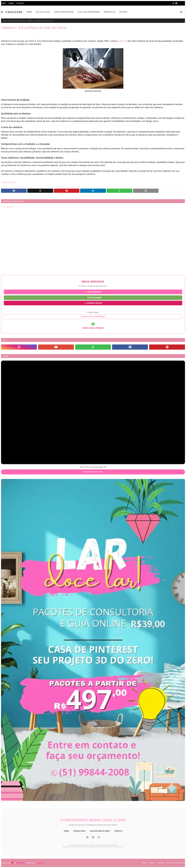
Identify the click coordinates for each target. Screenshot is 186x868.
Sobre (11, 3)
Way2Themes (20, 863)
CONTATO (118, 831)
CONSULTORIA (79, 831)
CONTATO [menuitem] (123, 12)
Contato (20, 3)
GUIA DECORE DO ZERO (100, 831)
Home (3, 3)
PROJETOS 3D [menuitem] (109, 12)
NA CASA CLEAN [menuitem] (43, 12)
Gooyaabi (40, 863)
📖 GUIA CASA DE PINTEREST (93, 317)
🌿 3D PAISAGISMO (93, 297)
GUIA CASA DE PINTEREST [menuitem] (89, 12)
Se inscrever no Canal (93, 472)
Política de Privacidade (176, 863)
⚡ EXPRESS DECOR (93, 303)
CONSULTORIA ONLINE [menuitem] (64, 12)
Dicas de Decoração (19, 21)
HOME (66, 831)
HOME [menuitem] (29, 12)
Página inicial (7, 21)
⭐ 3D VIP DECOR (93, 292)
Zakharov (122, 41)
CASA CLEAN (14, 12)
